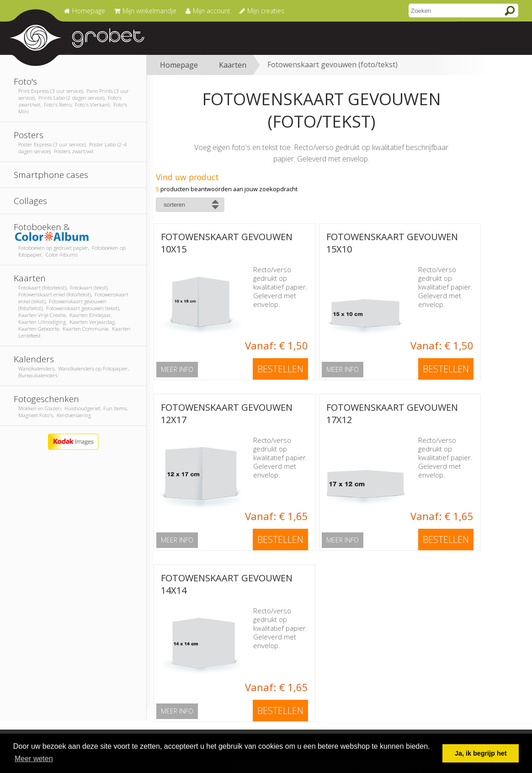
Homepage (179, 65)
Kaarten (233, 65)
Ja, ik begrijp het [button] (481, 753)
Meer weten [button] (34, 759)
